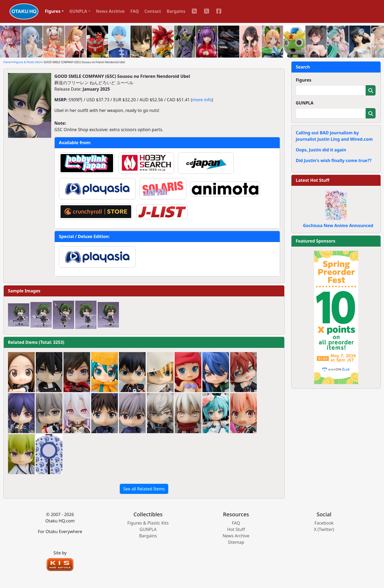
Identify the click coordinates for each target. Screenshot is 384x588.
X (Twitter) (324, 529)
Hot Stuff (236, 529)
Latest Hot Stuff (313, 180)
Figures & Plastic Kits (27, 62)
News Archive (110, 11)
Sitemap (236, 542)
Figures (304, 80)
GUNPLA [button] (78, 11)
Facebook (324, 523)
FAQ (135, 11)
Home (7, 62)
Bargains (176, 11)
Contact (153, 11)
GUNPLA (305, 103)
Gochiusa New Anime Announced (338, 225)
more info (202, 100)
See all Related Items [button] (144, 489)
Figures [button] (53, 11)
